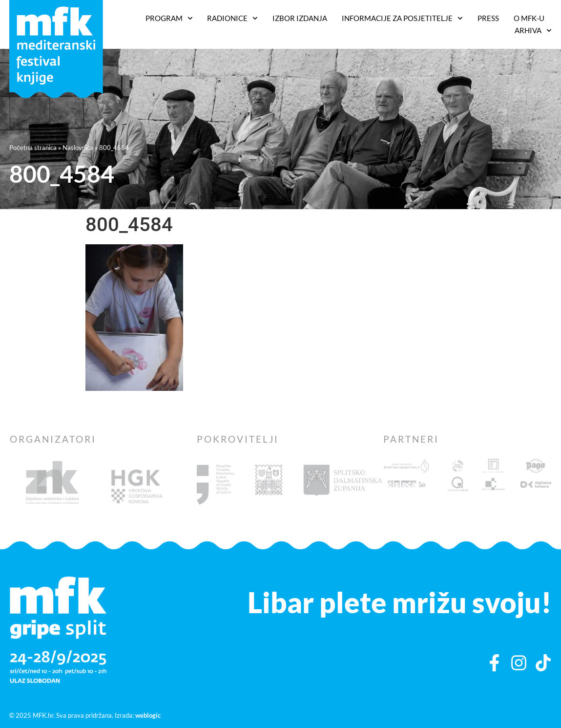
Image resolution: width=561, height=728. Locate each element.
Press (488, 18)
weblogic (148, 715)
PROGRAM (169, 18)
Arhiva (533, 31)
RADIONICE (232, 18)
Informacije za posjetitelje (402, 18)
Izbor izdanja (300, 18)
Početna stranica (33, 148)
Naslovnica (78, 148)
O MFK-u (529, 18)
